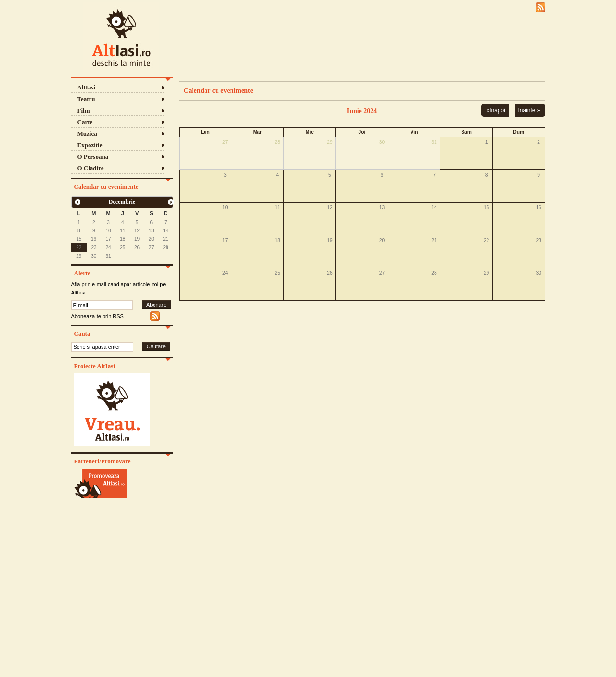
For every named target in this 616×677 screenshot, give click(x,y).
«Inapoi (495, 110)
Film (84, 110)
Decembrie (122, 202)
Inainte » (529, 110)
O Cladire (91, 168)
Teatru (86, 99)
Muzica (87, 134)
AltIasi (87, 87)
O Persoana (93, 157)
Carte (85, 122)
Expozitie (90, 145)
